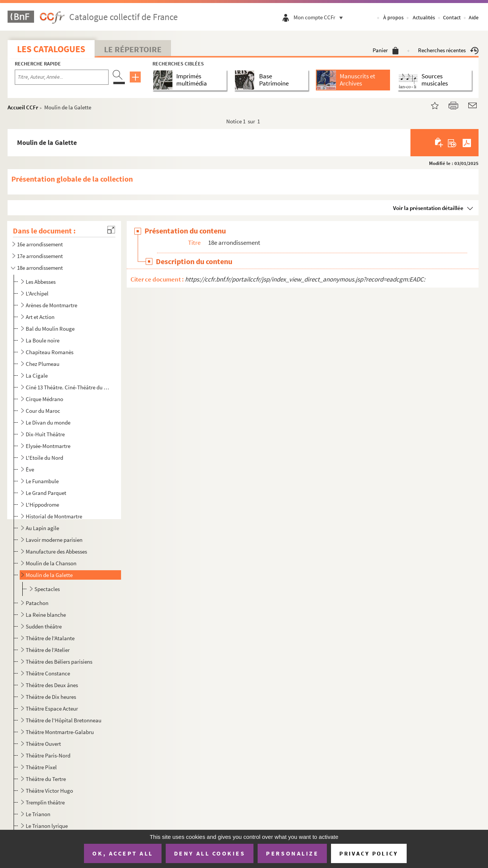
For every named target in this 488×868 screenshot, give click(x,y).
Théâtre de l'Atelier (48, 650)
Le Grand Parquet (46, 493)
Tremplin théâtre (45, 802)
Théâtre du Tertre (46, 779)
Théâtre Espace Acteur (52, 709)
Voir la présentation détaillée (428, 208)
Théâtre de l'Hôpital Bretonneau (64, 720)
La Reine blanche (46, 615)
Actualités (424, 17)
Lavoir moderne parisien (54, 540)
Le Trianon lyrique (47, 826)
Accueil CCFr (23, 107)
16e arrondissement (40, 244)
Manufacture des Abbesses (56, 551)
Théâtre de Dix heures (51, 697)
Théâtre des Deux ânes (52, 685)
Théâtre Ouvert (43, 744)
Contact (452, 17)
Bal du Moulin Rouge (50, 329)
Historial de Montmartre (54, 516)
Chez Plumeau (43, 364)
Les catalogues (51, 49)
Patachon (37, 603)
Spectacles (47, 589)
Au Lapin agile (42, 528)
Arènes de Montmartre (51, 305)
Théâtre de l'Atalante (50, 638)
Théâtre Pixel (41, 767)
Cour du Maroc (43, 411)
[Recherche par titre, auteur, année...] (62, 77)
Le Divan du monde (48, 422)
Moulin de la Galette (49, 575)
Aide (474, 17)
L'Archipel (37, 293)
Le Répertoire (133, 49)
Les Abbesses (41, 282)
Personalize (292, 853)
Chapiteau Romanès (50, 352)
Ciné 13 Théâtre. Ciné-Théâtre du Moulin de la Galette (68, 387)
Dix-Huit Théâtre (45, 434)
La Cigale (37, 376)
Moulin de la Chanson (51, 563)
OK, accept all (123, 853)
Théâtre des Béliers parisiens (59, 662)
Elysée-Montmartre (48, 446)
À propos (393, 17)
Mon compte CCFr (320, 17)
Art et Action (40, 317)
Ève (30, 469)
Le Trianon (38, 814)
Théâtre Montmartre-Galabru (60, 732)
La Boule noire (43, 340)
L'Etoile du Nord (44, 458)
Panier (386, 50)
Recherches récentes (448, 50)
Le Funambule (42, 481)
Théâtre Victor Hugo (49, 791)
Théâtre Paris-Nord (48, 755)
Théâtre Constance (48, 673)
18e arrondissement (40, 268)
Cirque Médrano (44, 399)
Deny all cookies (210, 853)
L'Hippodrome (42, 505)
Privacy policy (369, 853)
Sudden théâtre (44, 626)
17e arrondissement (40, 256)
